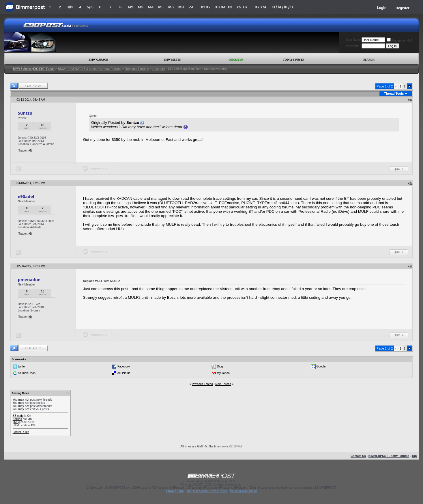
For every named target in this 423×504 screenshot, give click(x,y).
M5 (161, 7)
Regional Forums (137, 69)
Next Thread (223, 384)
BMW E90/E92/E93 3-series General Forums (90, 69)
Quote (399, 169)
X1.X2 (205, 7)
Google (321, 366)
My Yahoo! (224, 373)
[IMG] (16, 422)
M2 (131, 7)
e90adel (26, 196)
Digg (220, 366)
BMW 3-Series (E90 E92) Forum (34, 69)
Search (369, 60)
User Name (353, 40)
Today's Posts (293, 60)
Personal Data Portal (243, 491)
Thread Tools (394, 94)
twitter (22, 366)
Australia (159, 69)
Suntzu (25, 113)
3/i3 (70, 7)
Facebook (124, 366)
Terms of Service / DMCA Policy (207, 491)
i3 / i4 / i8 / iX (283, 7)
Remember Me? (400, 41)
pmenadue (29, 279)
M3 (141, 7)
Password (352, 46)
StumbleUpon (27, 373)
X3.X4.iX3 (224, 7)
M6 (171, 7)
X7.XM (260, 7)
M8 (181, 7)
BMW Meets (172, 60)
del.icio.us (124, 373)
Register (403, 8)
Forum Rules (21, 432)
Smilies (17, 419)
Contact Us (358, 456)
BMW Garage (98, 60)
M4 (151, 7)
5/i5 (90, 7)
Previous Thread (202, 384)
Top (414, 456)
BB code (18, 416)
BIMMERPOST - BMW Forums (389, 456)
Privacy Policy (175, 491)
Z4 (191, 7)
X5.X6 (242, 7)
